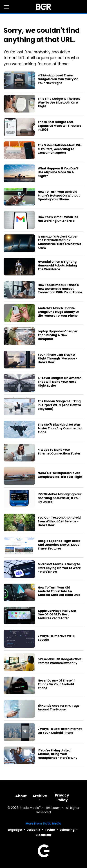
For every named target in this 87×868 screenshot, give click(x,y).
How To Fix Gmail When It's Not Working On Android (58, 219)
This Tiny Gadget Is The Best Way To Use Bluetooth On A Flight (59, 103)
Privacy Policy (62, 798)
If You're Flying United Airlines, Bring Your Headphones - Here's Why (58, 754)
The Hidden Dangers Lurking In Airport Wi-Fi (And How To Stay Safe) (59, 405)
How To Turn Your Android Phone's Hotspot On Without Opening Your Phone (59, 196)
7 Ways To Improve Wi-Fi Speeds (57, 638)
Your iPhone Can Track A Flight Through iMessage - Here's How (58, 359)
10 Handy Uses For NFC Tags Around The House (59, 708)
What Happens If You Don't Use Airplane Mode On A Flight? (58, 172)
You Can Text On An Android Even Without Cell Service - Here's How (59, 522)
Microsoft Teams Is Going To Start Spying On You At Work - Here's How (59, 568)
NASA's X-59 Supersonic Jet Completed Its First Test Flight (60, 475)
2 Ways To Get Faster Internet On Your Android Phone (60, 731)
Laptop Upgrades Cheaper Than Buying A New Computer (58, 335)
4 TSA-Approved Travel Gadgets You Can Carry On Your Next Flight (58, 79)
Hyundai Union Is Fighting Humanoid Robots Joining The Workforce (57, 266)
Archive (40, 796)
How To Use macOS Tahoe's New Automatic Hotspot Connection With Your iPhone (60, 289)
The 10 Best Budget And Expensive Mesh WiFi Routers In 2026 (59, 126)
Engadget (15, 830)
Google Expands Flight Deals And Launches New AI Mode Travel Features (59, 545)
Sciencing (67, 830)
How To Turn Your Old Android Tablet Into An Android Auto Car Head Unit (59, 591)
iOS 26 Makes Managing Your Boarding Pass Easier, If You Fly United (60, 498)
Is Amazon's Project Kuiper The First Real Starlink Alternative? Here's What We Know (59, 242)
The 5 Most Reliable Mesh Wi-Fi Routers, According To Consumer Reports (60, 149)
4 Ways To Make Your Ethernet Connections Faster (59, 452)
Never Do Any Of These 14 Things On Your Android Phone (57, 684)
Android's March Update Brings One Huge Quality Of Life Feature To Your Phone (58, 312)
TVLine (50, 830)
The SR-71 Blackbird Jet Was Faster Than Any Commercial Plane (60, 429)
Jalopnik (34, 830)
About (21, 796)
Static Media (29, 808)
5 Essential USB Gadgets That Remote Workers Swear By (60, 661)
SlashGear (44, 835)
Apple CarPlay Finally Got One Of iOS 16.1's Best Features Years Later (57, 615)
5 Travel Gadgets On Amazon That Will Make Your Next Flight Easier (60, 382)
